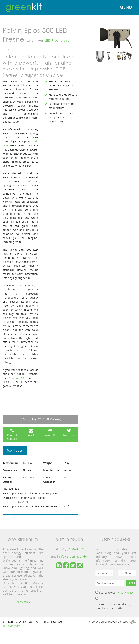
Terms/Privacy (11, 626)
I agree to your (116, 593)
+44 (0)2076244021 (72, 549)
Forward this (50, 435)
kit (24, 6)
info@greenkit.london (74, 557)
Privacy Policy (125, 593)
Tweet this (69, 435)
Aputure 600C (18, 378)
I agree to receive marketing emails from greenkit (114, 606)
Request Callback (12, 437)
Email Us (31, 435)
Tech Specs (15, 450)
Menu (125, 7)
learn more (23, 602)
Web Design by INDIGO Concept (113, 622)
